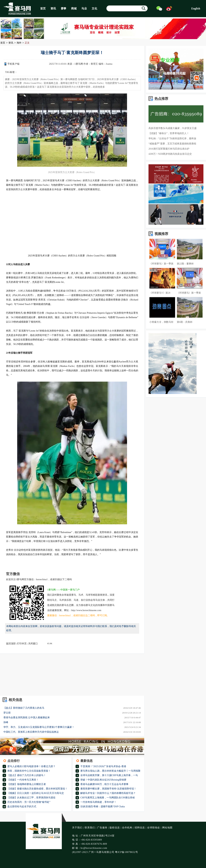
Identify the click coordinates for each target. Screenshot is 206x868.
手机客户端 (13, 64)
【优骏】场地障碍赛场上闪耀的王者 (27, 784)
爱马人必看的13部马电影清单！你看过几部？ (31, 766)
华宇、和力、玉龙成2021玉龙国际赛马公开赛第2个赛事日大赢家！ (39, 727)
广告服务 (102, 828)
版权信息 (115, 828)
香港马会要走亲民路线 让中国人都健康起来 (27, 718)
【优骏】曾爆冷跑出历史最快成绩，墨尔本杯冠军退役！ (37, 789)
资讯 (53, 8)
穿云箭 (7, 713)
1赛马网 (79, 64)
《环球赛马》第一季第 (161, 264)
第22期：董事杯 (185, 264)
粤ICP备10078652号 (127, 852)
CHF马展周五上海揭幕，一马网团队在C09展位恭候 (108, 798)
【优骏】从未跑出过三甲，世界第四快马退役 (31, 798)
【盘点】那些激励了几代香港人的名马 (24, 708)
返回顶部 (11, 644)
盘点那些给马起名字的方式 (22, 807)
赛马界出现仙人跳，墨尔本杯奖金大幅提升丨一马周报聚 (110, 771)
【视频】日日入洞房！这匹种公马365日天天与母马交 (36, 793)
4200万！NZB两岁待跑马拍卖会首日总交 (170, 154)
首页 (43, 8)
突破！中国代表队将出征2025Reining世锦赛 (103, 780)
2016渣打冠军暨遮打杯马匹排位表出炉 (169, 149)
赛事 (64, 8)
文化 (94, 8)
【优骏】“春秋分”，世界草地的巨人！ (169, 133)
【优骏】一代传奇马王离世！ (23, 780)
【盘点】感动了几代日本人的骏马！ (27, 775)
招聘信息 (140, 828)
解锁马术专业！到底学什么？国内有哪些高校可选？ (108, 793)
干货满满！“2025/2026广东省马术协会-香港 (103, 766)
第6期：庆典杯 (185, 322)
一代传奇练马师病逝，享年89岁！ (98, 802)
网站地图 (167, 828)
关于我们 (77, 828)
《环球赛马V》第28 (160, 293)
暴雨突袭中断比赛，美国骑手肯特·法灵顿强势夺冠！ (108, 789)
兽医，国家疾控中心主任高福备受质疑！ (29, 771)
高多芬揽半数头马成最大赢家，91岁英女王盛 (173, 128)
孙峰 (6, 722)
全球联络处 (154, 828)
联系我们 (90, 828)
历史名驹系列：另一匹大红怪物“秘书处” (29, 802)
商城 (74, 8)
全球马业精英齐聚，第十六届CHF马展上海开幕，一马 (109, 775)
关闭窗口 (33, 644)
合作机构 (127, 828)
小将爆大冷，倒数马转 (161, 322)
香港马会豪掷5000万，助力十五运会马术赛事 (104, 784)
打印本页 (22, 644)
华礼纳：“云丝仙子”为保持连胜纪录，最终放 (172, 138)
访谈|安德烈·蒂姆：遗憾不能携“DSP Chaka (103, 807)
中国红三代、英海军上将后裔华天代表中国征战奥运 (31, 732)
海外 (19, 43)
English (196, 8)
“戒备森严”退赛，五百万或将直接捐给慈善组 (172, 144)
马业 (84, 8)
